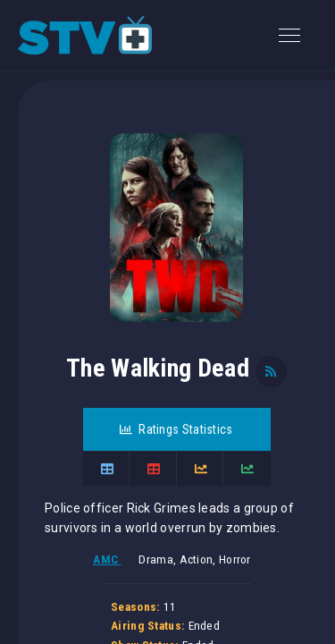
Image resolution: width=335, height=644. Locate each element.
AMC (107, 559)
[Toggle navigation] (289, 35)
